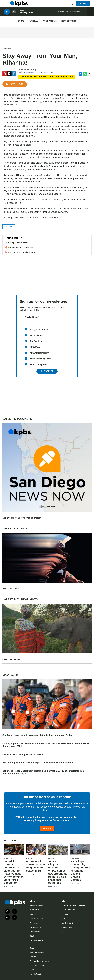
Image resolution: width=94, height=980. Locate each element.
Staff (32, 936)
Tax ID (33, 970)
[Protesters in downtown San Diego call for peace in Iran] (36, 850)
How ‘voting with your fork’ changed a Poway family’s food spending (38, 763)
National (33, 21)
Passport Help (66, 927)
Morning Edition (26, 13)
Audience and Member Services (73, 905)
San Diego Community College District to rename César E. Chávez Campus (80, 871)
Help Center (65, 932)
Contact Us (65, 914)
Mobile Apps (35, 923)
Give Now (83, 4)
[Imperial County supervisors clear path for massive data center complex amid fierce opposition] (14, 850)
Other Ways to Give (38, 965)
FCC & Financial (36, 919)
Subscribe (47, 371)
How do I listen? (67, 923)
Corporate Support (37, 952)
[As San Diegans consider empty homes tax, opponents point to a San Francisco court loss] (58, 850)
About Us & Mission (38, 905)
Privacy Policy (35, 932)
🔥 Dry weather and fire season (20, 247)
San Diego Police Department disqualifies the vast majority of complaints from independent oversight (43, 772)
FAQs (63, 919)
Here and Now (76, 12)
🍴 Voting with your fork (17, 243)
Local (21, 21)
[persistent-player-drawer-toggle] (90, 12)
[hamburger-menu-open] (6, 4)
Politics (29, 858)
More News (12, 840)
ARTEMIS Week (11, 589)
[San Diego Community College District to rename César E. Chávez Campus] (80, 850)
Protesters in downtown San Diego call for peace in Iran (35, 866)
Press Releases (36, 927)
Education (75, 858)
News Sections (69, 21)
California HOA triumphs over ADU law (23, 754)
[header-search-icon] (72, 4)
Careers (33, 914)
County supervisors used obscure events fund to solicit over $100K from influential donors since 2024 (46, 745)
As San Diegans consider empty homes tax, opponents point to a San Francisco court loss (58, 872)
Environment (9, 858)
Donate (47, 828)
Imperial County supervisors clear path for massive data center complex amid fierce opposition (14, 872)
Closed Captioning (68, 910)
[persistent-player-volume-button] (14, 12)
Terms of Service (36, 940)
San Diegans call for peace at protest (22, 518)
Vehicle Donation (37, 974)
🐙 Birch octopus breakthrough (20, 252)
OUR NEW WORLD (12, 660)
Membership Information (39, 961)
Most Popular (12, 675)
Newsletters (35, 910)
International (50, 21)
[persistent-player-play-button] (7, 12)
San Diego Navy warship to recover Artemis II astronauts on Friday (37, 735)
